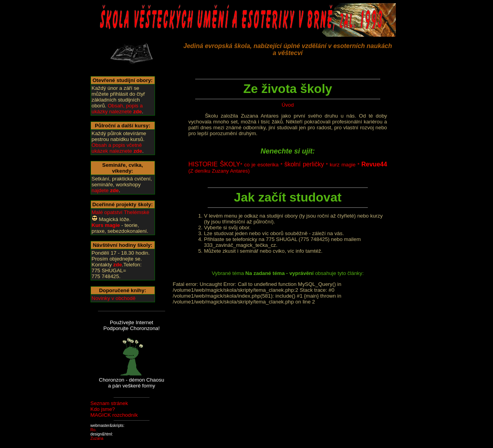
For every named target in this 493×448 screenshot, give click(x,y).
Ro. (94, 430)
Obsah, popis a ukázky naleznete (117, 109)
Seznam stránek (109, 403)
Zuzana (97, 438)
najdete (105, 190)
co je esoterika (261, 165)
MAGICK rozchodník (114, 415)
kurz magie (343, 165)
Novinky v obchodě (114, 298)
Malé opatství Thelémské (121, 212)
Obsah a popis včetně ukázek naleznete (117, 148)
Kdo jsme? (103, 409)
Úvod (287, 105)
